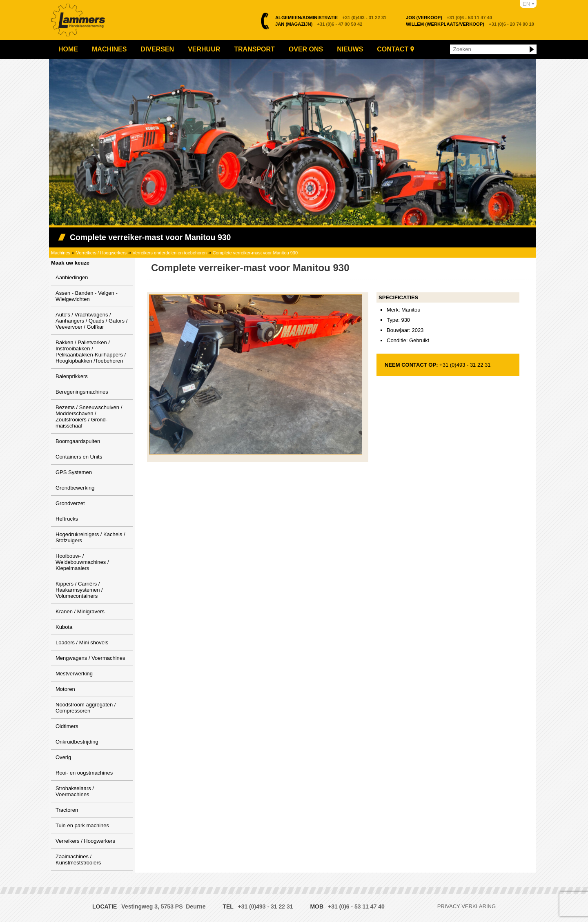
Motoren (65, 689)
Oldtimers (67, 726)
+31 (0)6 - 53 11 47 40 (449, 18)
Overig (63, 757)
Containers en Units (79, 457)
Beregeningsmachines (82, 392)
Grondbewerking (75, 488)
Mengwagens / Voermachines (90, 658)
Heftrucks (67, 519)
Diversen (157, 49)
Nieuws (350, 49)
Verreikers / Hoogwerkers (102, 253)
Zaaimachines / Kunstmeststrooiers (78, 860)
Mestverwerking (74, 674)
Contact (393, 49)
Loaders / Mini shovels (82, 643)
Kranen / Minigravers (80, 611)
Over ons (306, 49)
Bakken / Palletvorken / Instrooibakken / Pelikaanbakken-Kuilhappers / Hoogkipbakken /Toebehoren (91, 352)
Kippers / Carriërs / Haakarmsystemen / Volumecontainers (79, 590)
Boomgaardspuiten (78, 441)
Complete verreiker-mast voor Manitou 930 (255, 253)
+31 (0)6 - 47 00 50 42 (319, 24)
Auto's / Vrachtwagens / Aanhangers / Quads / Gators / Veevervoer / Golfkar (91, 321)
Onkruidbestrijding (77, 742)
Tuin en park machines (82, 825)
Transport (254, 49)
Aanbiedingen (72, 277)
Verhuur (204, 49)
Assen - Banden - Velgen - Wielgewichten (87, 296)
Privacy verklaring (467, 906)
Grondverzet (70, 503)
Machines (109, 49)
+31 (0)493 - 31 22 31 (331, 18)
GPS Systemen (74, 472)
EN (526, 4)
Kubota (64, 627)
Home (68, 49)
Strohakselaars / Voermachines (75, 791)
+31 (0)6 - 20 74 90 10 (470, 24)
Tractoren (67, 810)
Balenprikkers (72, 376)
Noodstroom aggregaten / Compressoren (86, 708)
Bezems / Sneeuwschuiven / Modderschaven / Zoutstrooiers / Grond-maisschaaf (89, 416)
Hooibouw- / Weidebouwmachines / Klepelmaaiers (82, 562)
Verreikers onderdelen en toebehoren (170, 253)
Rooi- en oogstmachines (84, 773)
